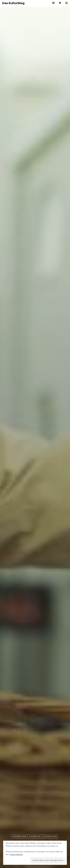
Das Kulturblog (13, 3)
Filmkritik (35, 836)
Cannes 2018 (20, 836)
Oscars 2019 (50, 836)
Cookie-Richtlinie (16, 854)
